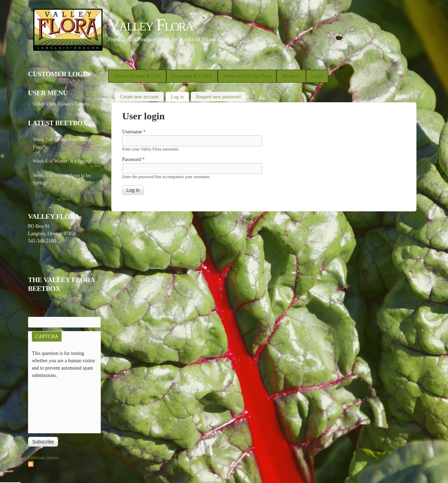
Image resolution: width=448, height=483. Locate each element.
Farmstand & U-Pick (192, 76)
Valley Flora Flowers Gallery (61, 104)
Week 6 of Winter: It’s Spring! (63, 161)
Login (317, 76)
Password (133, 159)
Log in (180, 96)
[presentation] (61, 404)
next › (63, 199)
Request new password (218, 97)
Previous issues (43, 458)
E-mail (37, 313)
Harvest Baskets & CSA (137, 76)
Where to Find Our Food (247, 76)
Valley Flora (150, 25)
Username (134, 132)
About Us (291, 76)
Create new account (139, 97)
